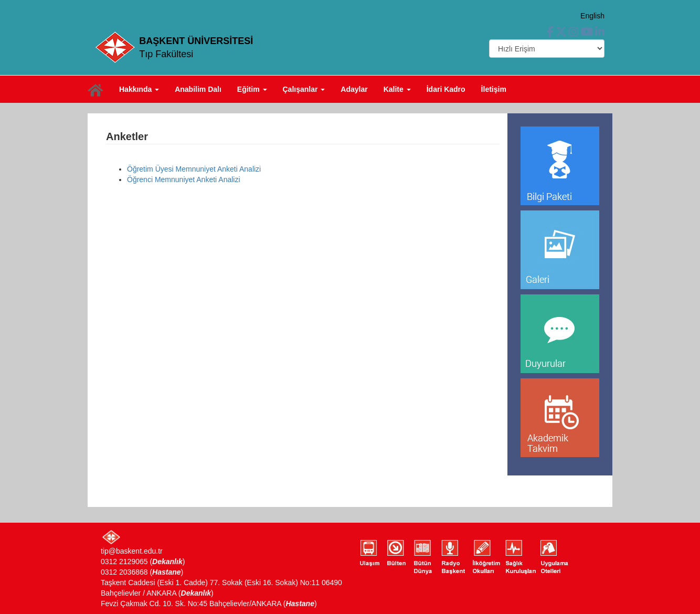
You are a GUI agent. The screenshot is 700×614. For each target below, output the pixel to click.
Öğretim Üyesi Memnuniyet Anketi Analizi (194, 169)
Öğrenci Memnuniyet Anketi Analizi (184, 179)
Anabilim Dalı (198, 89)
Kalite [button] (397, 89)
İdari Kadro (446, 89)
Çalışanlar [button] (304, 89)
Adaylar (354, 89)
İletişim (494, 89)
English (592, 16)
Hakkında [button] (139, 89)
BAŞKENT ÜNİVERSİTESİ (196, 41)
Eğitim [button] (252, 89)
